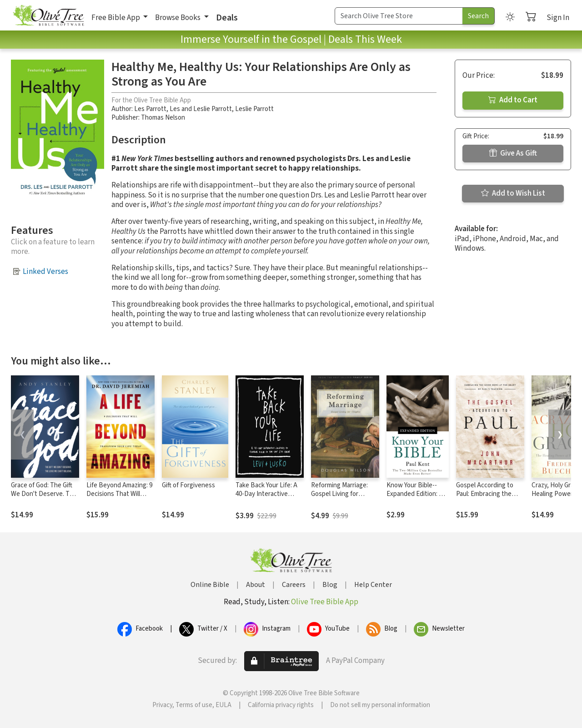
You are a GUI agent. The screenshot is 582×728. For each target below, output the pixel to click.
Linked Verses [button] (45, 272)
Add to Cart (513, 100)
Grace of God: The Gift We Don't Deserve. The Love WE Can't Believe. (44, 494)
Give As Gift (513, 153)
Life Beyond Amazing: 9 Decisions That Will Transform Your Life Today (119, 498)
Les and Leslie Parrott (201, 109)
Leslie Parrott (254, 109)
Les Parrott (150, 109)
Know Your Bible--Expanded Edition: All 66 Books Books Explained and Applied (417, 498)
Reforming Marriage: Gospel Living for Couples (339, 494)
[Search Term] (399, 16)
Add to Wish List (513, 193)
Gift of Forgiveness (188, 485)
